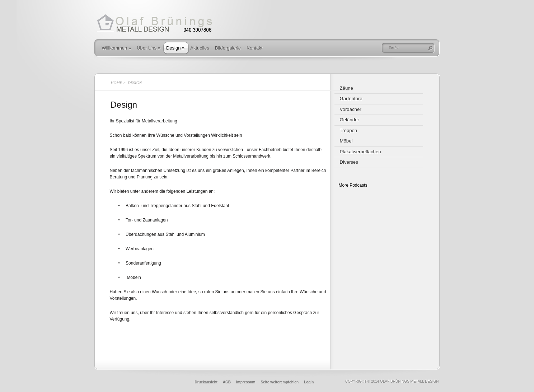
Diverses (349, 162)
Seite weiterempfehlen (280, 382)
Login (309, 382)
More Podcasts (353, 185)
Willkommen (117, 48)
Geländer (350, 120)
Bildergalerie (228, 48)
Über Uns (149, 48)
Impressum (246, 382)
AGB (227, 382)
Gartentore (351, 99)
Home (117, 83)
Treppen (349, 130)
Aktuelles (200, 48)
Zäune (346, 88)
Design (175, 48)
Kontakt (254, 48)
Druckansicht (206, 382)
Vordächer (351, 109)
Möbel (346, 141)
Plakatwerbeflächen (360, 152)
